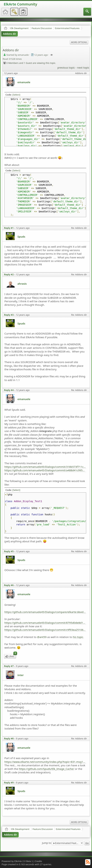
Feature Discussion (42, 28)
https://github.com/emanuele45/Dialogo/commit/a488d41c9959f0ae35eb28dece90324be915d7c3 (45, 470)
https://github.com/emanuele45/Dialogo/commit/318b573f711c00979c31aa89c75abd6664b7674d (45, 467)
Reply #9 (9, 783)
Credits (38, 861)
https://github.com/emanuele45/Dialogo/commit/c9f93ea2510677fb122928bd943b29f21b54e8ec (45, 630)
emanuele (24, 82)
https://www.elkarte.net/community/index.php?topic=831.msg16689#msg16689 (45, 762)
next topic (83, 68)
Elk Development (19, 28)
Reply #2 (9, 274)
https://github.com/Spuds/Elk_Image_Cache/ (47, 769)
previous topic (66, 68)
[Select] (16, 95)
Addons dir (10, 34)
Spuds (21, 237)
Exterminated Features (67, 28)
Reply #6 (9, 585)
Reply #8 (9, 738)
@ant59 (42, 637)
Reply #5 (9, 551)
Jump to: (47, 843)
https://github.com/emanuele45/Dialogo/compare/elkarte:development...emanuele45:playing (45, 612)
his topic (78, 637)
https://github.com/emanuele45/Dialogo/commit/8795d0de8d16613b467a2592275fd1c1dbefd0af (45, 623)
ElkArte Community (20, 4)
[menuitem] (87, 12)
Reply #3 (9, 315)
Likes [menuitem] (11, 656)
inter (21, 675)
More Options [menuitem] (79, 42)
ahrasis (22, 284)
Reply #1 (9, 228)
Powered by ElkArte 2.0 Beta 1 (17, 861)
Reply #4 (9, 390)
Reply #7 (9, 666)
